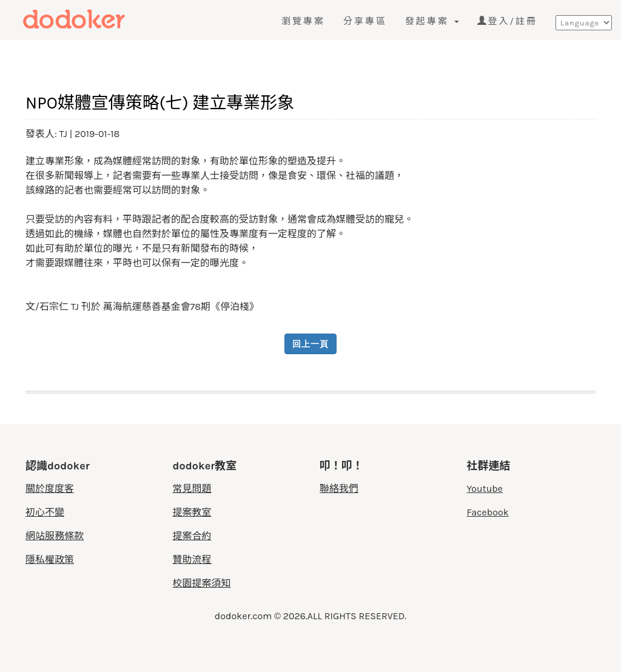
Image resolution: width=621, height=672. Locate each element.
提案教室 (192, 512)
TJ (63, 134)
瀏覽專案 (303, 21)
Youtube (485, 489)
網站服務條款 (55, 536)
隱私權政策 (50, 559)
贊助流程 (192, 559)
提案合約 (192, 536)
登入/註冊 (507, 21)
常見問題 (192, 489)
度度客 (95, 19)
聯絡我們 (339, 489)
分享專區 (365, 21)
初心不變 (45, 512)
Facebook (488, 512)
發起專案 (432, 21)
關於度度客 (50, 489)
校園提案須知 (202, 583)
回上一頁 (310, 344)
